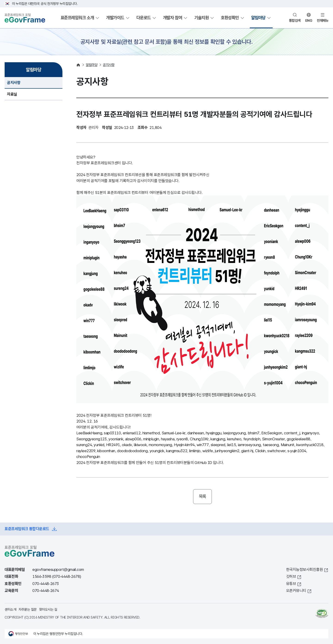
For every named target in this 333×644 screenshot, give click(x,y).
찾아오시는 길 (48, 609)
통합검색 (295, 20)
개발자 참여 (173, 18)
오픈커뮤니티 (296, 591)
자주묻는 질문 (28, 609)
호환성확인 (230, 18)
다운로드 (144, 18)
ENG (309, 20)
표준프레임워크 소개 (77, 18)
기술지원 (201, 18)
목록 (202, 496)
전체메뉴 (323, 20)
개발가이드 (115, 18)
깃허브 (291, 577)
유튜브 (291, 584)
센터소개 (10, 609)
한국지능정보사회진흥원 (305, 570)
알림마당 (258, 18)
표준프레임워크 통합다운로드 (27, 529)
